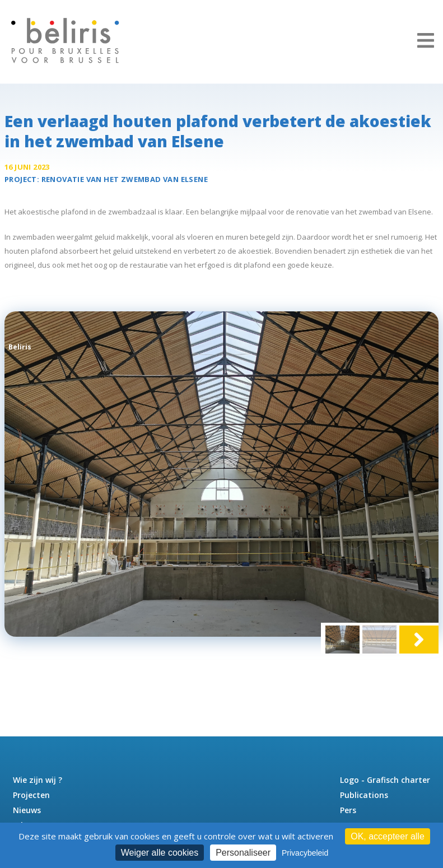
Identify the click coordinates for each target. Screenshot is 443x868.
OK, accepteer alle (388, 836)
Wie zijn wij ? (38, 780)
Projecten (31, 795)
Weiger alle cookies (160, 853)
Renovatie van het (125, 179)
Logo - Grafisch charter (385, 780)
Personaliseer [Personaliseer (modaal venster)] (243, 853)
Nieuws (27, 810)
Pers (348, 810)
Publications (364, 795)
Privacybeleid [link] (305, 853)
